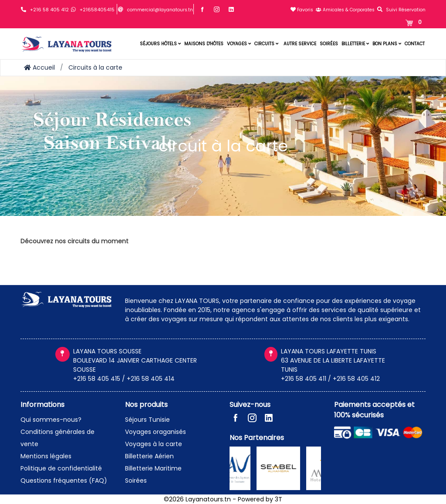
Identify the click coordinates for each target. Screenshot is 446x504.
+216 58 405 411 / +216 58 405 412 (330, 379)
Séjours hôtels (160, 44)
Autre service (300, 44)
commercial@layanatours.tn (160, 10)
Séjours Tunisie (147, 420)
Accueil (39, 67)
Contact (415, 44)
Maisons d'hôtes (204, 44)
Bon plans (387, 44)
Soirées (329, 44)
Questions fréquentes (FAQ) (64, 480)
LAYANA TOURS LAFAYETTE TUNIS (329, 351)
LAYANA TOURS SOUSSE (107, 351)
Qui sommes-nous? (51, 420)
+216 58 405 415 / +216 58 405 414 (124, 379)
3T (279, 499)
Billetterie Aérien (149, 456)
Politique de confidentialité (61, 468)
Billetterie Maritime (153, 468)
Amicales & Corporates (345, 10)
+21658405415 (97, 10)
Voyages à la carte (154, 444)
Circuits (266, 44)
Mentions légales (46, 456)
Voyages (239, 44)
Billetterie (355, 44)
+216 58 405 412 (49, 10)
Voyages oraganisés (155, 432)
